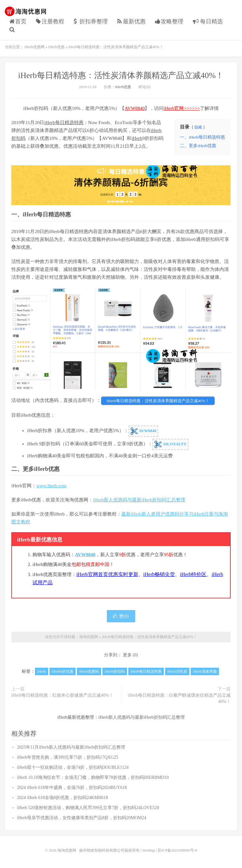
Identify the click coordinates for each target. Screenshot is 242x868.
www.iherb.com (51, 486)
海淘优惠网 (27, 11)
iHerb (137, 138)
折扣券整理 (91, 21)
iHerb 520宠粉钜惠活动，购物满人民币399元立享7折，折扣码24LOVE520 (88, 808)
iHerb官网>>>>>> (182, 108)
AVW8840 (135, 108)
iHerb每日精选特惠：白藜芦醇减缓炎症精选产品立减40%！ (179, 698)
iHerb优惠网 (35, 47)
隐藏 (198, 127)
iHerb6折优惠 (63, 671)
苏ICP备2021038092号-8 (177, 850)
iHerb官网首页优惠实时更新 (107, 574)
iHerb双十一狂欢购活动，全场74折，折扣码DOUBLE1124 (73, 767)
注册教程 (50, 21)
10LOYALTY (170, 444)
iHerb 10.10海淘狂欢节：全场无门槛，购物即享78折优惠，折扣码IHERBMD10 (93, 777)
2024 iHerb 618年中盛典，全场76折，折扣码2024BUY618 (72, 788)
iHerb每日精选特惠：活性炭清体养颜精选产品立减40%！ (121, 75)
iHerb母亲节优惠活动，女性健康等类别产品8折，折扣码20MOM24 (82, 818)
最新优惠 (131, 21)
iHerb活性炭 (177, 671)
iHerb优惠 (56, 47)
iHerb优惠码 (89, 671)
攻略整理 (169, 21)
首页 (18, 21)
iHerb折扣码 (115, 671)
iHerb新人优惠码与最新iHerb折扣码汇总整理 (139, 500)
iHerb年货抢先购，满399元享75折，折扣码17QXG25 (68, 757)
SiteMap (149, 850)
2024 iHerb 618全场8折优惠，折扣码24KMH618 (63, 798)
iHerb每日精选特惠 (64, 123)
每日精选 (208, 21)
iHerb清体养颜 (205, 671)
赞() (121, 616)
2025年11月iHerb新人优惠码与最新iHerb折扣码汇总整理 (71, 747)
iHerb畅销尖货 (159, 574)
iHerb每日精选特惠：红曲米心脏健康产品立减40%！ (62, 695)
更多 (127, 655)
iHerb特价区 (193, 574)
